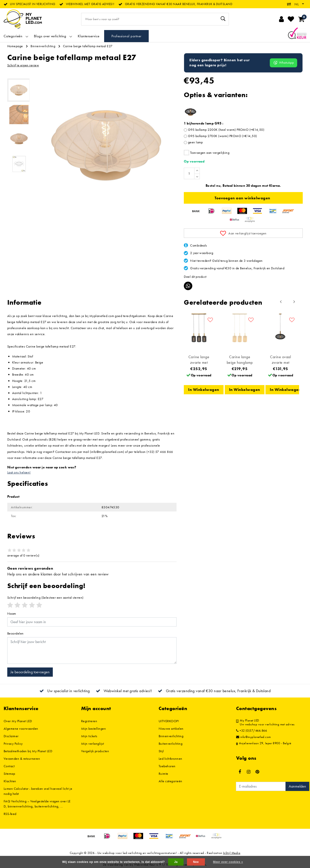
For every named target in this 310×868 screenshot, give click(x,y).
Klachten (10, 781)
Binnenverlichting (43, 46)
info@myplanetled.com (254, 737)
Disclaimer (11, 736)
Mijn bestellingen (93, 728)
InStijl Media (232, 853)
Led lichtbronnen (170, 759)
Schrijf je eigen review (23, 65)
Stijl (161, 751)
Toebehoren (167, 766)
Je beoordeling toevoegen (30, 672)
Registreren (89, 721)
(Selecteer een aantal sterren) (45, 597)
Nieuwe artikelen (171, 728)
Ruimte (163, 774)
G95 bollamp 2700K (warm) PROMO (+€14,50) (222, 136)
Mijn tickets (89, 736)
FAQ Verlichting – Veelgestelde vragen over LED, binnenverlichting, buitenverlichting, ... (37, 804)
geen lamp (195, 142)
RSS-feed (10, 814)
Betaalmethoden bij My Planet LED (28, 751)
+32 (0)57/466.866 (252, 731)
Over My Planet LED (18, 721)
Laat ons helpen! (19, 472)
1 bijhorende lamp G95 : (204, 123)
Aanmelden (297, 786)
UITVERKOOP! (169, 721)
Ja (176, 862)
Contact (9, 766)
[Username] (92, 622)
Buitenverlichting (170, 744)
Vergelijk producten (95, 751)
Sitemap (9, 774)
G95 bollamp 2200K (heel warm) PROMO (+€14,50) (226, 130)
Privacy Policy (13, 744)
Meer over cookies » (228, 862)
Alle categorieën (170, 781)
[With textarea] (92, 651)
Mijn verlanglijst (93, 744)
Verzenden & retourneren (22, 759)
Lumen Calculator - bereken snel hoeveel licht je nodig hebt (38, 791)
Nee (196, 862)
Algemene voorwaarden (21, 728)
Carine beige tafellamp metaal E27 (88, 46)
